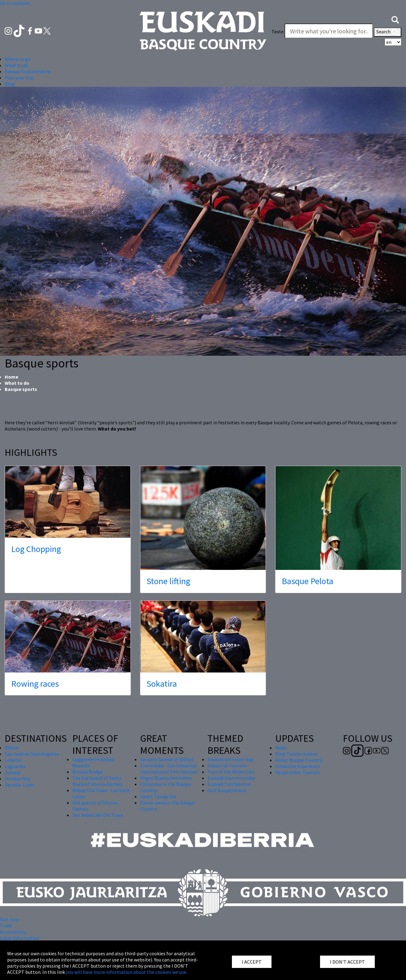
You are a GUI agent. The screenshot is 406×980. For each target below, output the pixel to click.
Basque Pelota (308, 581)
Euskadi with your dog (230, 759)
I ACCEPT (252, 962)
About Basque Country (299, 760)
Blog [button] (10, 84)
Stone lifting (168, 581)
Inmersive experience (298, 766)
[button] (395, 19)
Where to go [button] (18, 59)
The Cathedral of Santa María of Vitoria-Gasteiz (98, 781)
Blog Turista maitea (296, 754)
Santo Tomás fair (158, 796)
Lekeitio (13, 760)
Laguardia (15, 766)
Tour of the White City (231, 772)
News (281, 748)
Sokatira (162, 684)
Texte (278, 32)
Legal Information (20, 938)
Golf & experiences (227, 790)
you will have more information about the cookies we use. (126, 972)
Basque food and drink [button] (28, 71)
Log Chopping (36, 549)
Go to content (15, 3)
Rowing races (35, 684)
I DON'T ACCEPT (347, 962)
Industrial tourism (227, 766)
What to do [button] (16, 65)
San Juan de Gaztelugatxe (32, 754)
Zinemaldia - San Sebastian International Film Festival (169, 769)
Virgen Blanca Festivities (166, 778)
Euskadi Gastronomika (231, 778)
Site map (9, 919)
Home (11, 377)
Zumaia (13, 772)
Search (388, 32)
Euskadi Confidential (229, 784)
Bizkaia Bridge (88, 772)
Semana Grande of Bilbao (167, 759)
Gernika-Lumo (20, 785)
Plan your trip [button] (19, 78)
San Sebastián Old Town (98, 815)
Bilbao (12, 748)
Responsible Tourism (298, 772)
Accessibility (13, 932)
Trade (6, 926)
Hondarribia (17, 778)
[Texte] (329, 31)
